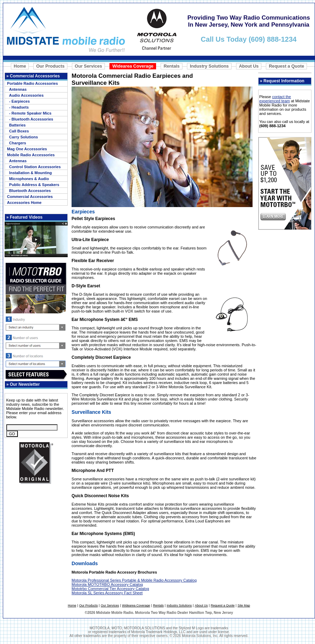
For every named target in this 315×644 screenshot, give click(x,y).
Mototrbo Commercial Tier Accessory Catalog (110, 589)
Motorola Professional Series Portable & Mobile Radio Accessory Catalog (134, 580)
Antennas (17, 89)
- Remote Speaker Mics (29, 113)
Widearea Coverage (133, 66)
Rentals (172, 66)
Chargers (16, 143)
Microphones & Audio (28, 179)
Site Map (244, 605)
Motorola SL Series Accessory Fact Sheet (107, 593)
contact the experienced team (275, 99)
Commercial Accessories (30, 197)
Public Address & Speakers (33, 185)
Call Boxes (18, 131)
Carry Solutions (22, 137)
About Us (249, 66)
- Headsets (18, 107)
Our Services (88, 66)
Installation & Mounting (29, 173)
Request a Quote (286, 66)
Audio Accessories (25, 95)
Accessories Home (24, 203)
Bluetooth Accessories (29, 191)
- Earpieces (18, 101)
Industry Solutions (209, 66)
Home (20, 66)
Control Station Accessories (34, 167)
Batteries (16, 125)
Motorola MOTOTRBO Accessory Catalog (107, 584)
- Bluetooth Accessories (30, 119)
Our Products (50, 66)
